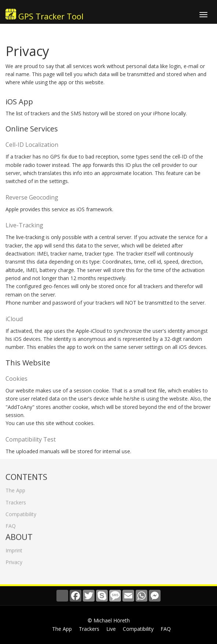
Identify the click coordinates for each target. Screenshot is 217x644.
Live (111, 629)
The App (15, 488)
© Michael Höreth (109, 620)
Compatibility (21, 512)
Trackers (16, 500)
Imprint (14, 548)
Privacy (14, 560)
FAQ (11, 524)
